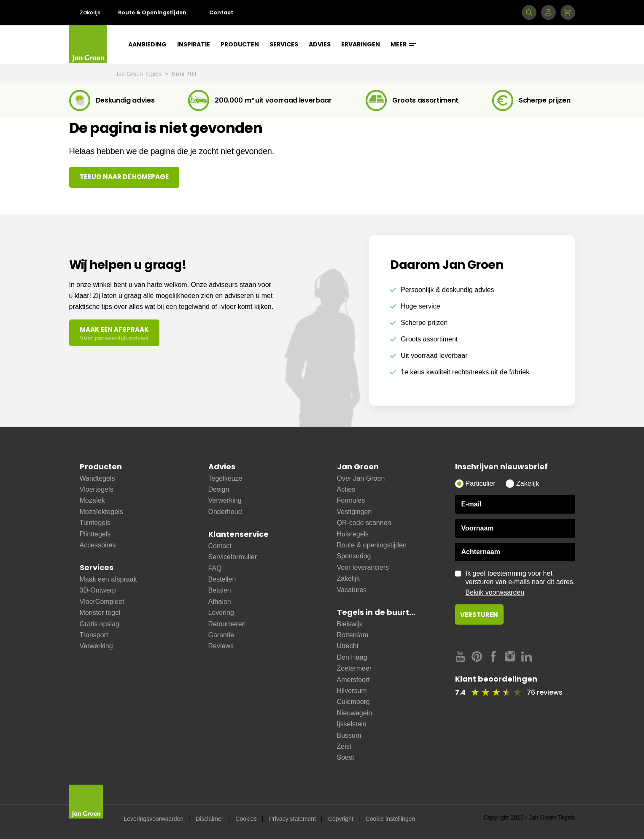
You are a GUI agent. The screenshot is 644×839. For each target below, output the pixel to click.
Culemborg (353, 702)
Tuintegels (95, 523)
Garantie (221, 635)
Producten (240, 44)
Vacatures (352, 590)
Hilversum (352, 691)
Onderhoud (225, 512)
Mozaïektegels (101, 512)
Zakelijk (90, 12)
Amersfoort (353, 680)
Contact (221, 12)
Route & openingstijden (372, 545)
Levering (221, 613)
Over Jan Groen (361, 478)
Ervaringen (361, 44)
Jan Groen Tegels (139, 74)
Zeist (344, 746)
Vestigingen (354, 512)
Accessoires (98, 545)
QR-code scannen (364, 523)
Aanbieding (147, 44)
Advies (320, 44)
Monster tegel (100, 613)
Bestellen (222, 579)
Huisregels (353, 534)
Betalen (220, 590)
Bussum (349, 735)
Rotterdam (353, 635)
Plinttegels (95, 534)
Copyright (341, 819)
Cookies (246, 819)
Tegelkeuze (225, 478)
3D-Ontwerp (98, 590)
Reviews (221, 646)
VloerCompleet (102, 602)
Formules (351, 500)
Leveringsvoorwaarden (154, 819)
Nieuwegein (355, 713)
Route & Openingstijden (152, 12)
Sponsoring (354, 556)
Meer (403, 44)
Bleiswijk (350, 624)
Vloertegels (97, 489)
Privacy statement (292, 819)
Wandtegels (97, 478)
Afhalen (220, 602)
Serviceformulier (233, 557)
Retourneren (227, 624)
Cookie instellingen (391, 819)
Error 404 (184, 74)
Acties (346, 489)
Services (284, 44)
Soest (346, 757)
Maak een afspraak (108, 579)
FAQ (215, 568)
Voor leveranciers (363, 567)
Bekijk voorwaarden (495, 592)
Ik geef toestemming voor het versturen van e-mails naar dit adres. (520, 583)
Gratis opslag (100, 624)
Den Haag (352, 657)
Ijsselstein (352, 724)
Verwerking (96, 646)
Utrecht (348, 646)
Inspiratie (194, 44)
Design (219, 489)
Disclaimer (209, 819)
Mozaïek (92, 500)
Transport (94, 635)
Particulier (481, 483)
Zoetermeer (354, 668)
